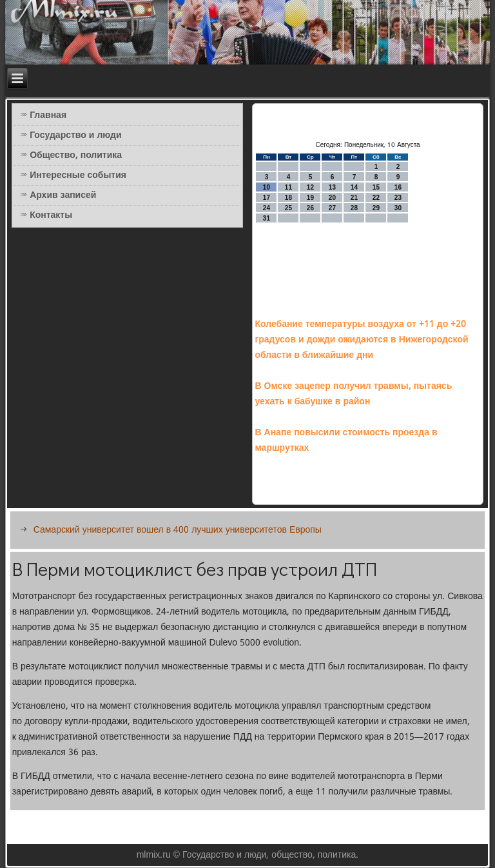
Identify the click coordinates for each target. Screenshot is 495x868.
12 (310, 187)
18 (288, 198)
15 (376, 187)
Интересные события (78, 175)
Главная (48, 115)
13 (332, 187)
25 (288, 208)
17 (267, 198)
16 (398, 187)
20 (332, 198)
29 (376, 208)
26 (310, 208)
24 (267, 208)
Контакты (51, 215)
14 (354, 187)
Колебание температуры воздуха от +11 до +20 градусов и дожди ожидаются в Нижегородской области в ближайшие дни (361, 340)
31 (267, 218)
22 (376, 198)
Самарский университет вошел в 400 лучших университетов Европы (178, 530)
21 (354, 198)
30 (398, 208)
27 (332, 208)
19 (310, 198)
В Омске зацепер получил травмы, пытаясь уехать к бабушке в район (353, 394)
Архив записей (63, 195)
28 (354, 208)
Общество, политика (76, 155)
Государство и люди (75, 135)
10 (267, 187)
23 (398, 198)
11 (288, 187)
